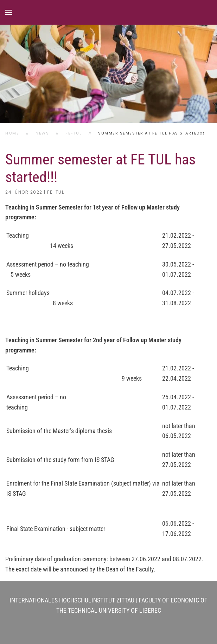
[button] (9, 12)
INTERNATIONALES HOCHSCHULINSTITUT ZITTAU (72, 600)
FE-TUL (56, 192)
